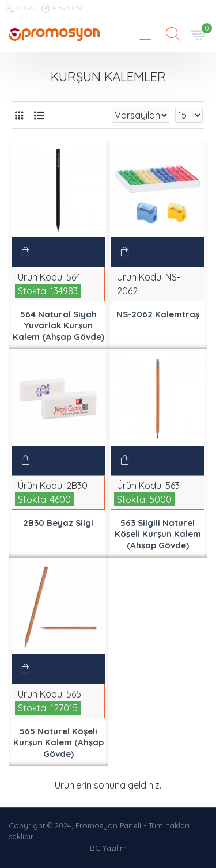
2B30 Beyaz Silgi (58, 523)
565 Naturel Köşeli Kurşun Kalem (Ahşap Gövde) (58, 742)
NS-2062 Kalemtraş (158, 314)
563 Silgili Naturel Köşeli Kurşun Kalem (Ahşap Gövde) (158, 534)
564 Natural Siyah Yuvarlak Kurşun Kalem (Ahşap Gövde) (58, 325)
